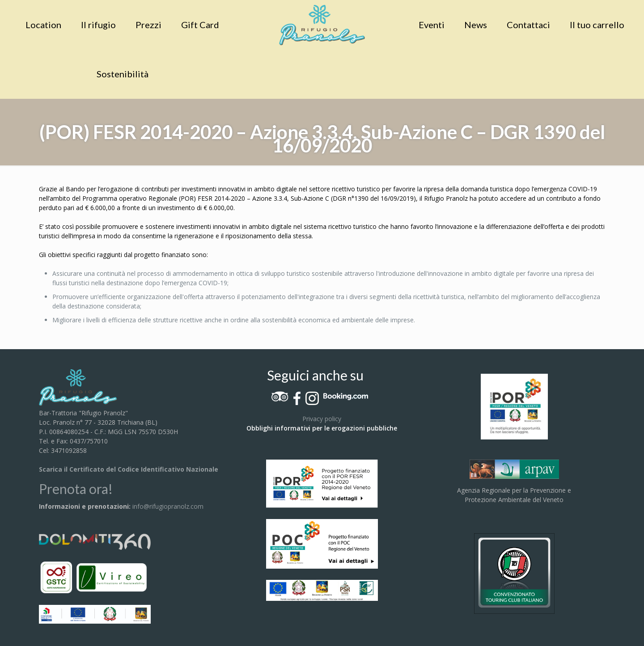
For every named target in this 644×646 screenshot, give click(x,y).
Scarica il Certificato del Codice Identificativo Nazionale (129, 469)
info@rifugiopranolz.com (168, 506)
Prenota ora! (76, 489)
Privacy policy (322, 419)
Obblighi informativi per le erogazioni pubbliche (322, 428)
